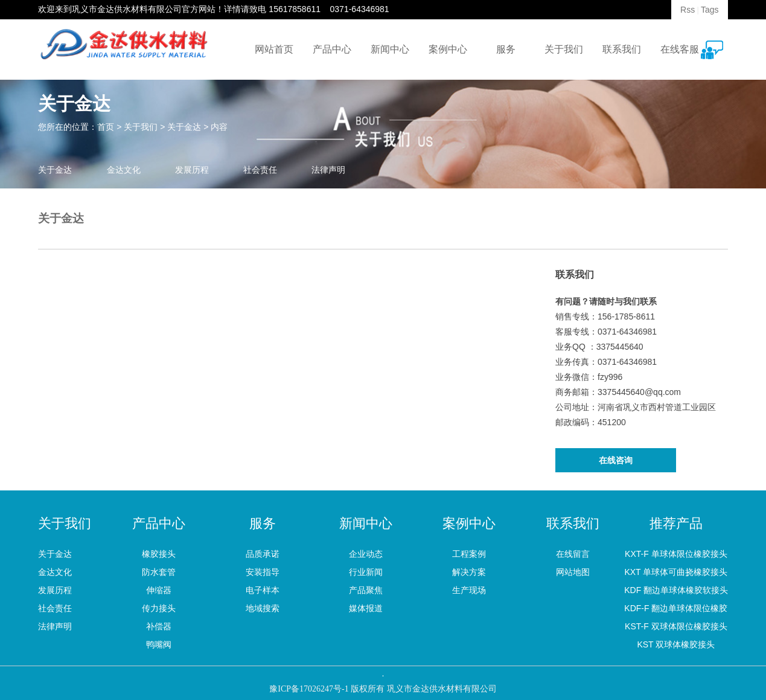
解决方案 (469, 572)
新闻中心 (390, 49)
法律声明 (328, 170)
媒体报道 (366, 608)
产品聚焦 (366, 590)
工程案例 (469, 554)
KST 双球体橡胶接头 (676, 644)
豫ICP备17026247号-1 (309, 689)
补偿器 (159, 626)
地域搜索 (263, 608)
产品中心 (332, 49)
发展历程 (192, 170)
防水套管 (159, 572)
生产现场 (469, 590)
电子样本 (263, 590)
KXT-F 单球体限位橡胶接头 (676, 554)
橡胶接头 (159, 554)
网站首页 (274, 49)
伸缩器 (159, 590)
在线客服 (680, 49)
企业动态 (366, 554)
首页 (106, 127)
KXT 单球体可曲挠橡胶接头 (676, 572)
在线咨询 (616, 460)
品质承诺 (263, 554)
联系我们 (622, 49)
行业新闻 (366, 572)
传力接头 (159, 608)
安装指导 (263, 572)
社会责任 (260, 170)
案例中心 (448, 49)
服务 (506, 49)
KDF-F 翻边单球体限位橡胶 (676, 608)
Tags (710, 10)
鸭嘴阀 (159, 644)
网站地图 (573, 572)
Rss (688, 10)
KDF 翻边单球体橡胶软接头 (676, 590)
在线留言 (573, 554)
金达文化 (124, 170)
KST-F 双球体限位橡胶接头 (676, 626)
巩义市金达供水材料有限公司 (127, 9)
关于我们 (564, 49)
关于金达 (184, 127)
